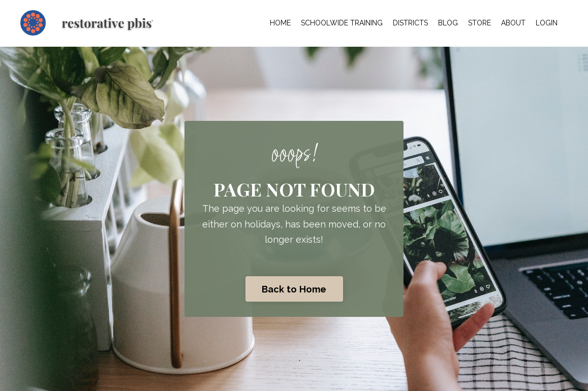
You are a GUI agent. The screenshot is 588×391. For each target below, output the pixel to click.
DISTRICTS (410, 23)
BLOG (448, 23)
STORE (479, 23)
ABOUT (513, 23)
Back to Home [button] (294, 289)
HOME (280, 23)
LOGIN (547, 23)
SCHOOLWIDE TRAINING (342, 23)
